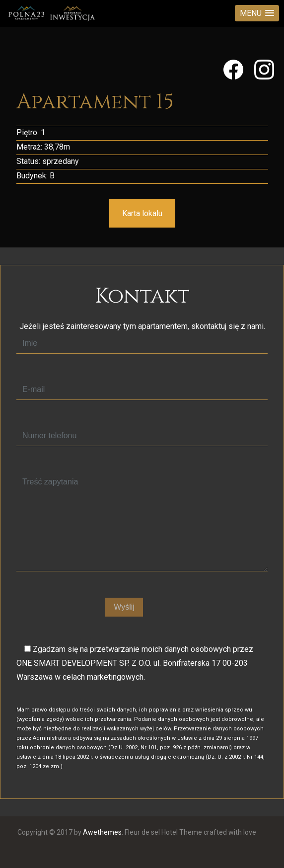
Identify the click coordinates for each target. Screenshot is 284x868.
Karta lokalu (142, 213)
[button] (257, 13)
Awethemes (102, 832)
